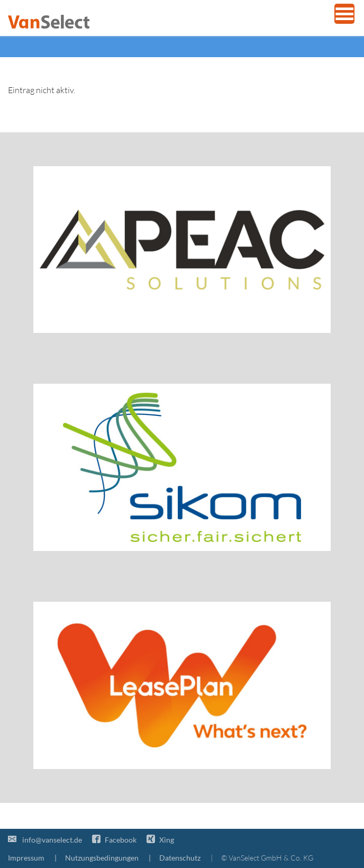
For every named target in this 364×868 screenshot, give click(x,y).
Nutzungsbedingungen (102, 858)
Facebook (114, 840)
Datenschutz (180, 858)
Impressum (26, 858)
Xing (160, 840)
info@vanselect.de (45, 840)
